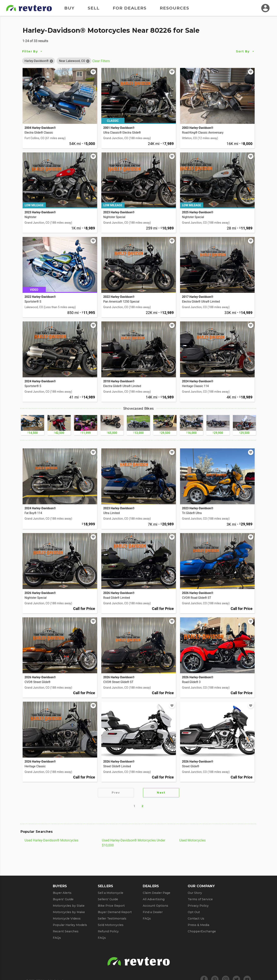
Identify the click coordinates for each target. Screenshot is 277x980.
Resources (174, 8)
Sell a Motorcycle (111, 893)
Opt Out (194, 912)
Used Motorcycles (192, 840)
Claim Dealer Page (157, 893)
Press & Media (198, 925)
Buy (69, 8)
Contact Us (196, 918)
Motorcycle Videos (67, 918)
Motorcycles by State (69, 906)
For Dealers (130, 8)
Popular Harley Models (70, 925)
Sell (94, 8)
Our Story (195, 893)
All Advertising (154, 899)
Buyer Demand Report (115, 912)
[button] (37, 61)
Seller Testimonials (112, 918)
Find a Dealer (153, 912)
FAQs (57, 938)
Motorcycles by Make (69, 912)
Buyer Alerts (62, 893)
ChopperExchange (202, 931)
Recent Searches (66, 931)
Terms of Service (200, 899)
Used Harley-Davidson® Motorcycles (52, 840)
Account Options (155, 906)
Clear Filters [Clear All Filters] (101, 61)
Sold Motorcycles (111, 925)
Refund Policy (108, 931)
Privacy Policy (198, 906)
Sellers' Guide (108, 899)
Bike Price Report (111, 906)
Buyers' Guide (63, 899)
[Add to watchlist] (93, 72)
